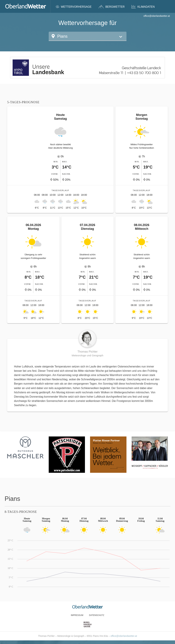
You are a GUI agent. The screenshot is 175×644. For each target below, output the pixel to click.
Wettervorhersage (74, 7)
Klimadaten (143, 7)
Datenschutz (97, 615)
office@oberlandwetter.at (157, 16)
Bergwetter (112, 7)
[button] (88, 36)
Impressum (77, 615)
